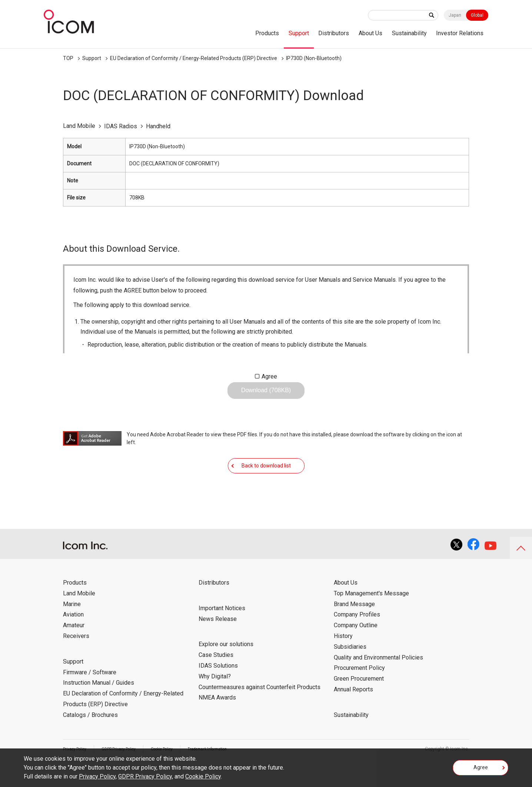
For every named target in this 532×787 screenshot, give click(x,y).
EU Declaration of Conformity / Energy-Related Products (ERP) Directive (194, 58)
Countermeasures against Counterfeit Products (260, 710)
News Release (218, 642)
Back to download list (266, 483)
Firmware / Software (90, 695)
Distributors (334, 33)
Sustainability (409, 33)
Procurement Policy (359, 691)
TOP (68, 58)
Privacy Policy (97, 776)
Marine (72, 627)
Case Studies (216, 678)
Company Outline (356, 648)
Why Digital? (215, 699)
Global (477, 15)
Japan (455, 15)
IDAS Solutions (218, 689)
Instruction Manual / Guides (99, 706)
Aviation (73, 637)
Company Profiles (357, 637)
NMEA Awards (217, 720)
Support (299, 33)
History (343, 659)
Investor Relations (460, 33)
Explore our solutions (226, 667)
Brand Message (354, 627)
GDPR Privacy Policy (145, 776)
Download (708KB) (266, 396)
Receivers (76, 659)
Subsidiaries (350, 670)
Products (267, 33)
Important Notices (222, 631)
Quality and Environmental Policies (378, 680)
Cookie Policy (203, 776)
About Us (370, 33)
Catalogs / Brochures (90, 738)
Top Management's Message (371, 616)
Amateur (74, 648)
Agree (269, 376)
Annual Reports (353, 712)
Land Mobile (79, 616)
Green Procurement (359, 702)
